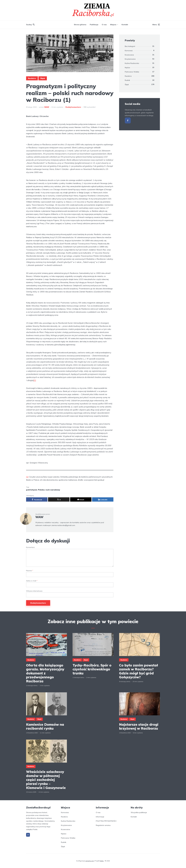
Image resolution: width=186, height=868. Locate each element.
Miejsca (113, 25)
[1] (35, 380)
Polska (41, 490)
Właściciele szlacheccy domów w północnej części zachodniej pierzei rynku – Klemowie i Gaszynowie (46, 780)
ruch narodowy (53, 490)
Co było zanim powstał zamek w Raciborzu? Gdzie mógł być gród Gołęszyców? (139, 671)
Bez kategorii (130, 46)
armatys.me (90, 861)
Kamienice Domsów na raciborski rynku (45, 726)
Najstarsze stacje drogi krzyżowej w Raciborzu (139, 726)
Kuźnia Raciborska (132, 63)
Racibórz (32, 78)
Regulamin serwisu (103, 825)
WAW (47, 107)
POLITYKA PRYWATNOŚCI (106, 821)
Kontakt (125, 25)
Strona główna (80, 25)
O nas (104, 25)
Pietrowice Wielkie (132, 72)
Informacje (100, 817)
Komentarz (30, 547)
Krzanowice (129, 55)
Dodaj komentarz (73, 107)
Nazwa (30, 571)
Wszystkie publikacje (139, 812)
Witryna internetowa (34, 591)
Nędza (127, 68)
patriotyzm (32, 490)
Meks (102, 861)
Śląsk (43, 78)
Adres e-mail (32, 581)
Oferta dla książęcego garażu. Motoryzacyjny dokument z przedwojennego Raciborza (45, 673)
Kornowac (129, 51)
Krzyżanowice (130, 59)
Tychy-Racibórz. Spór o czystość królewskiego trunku (92, 669)
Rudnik (127, 80)
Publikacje (94, 25)
